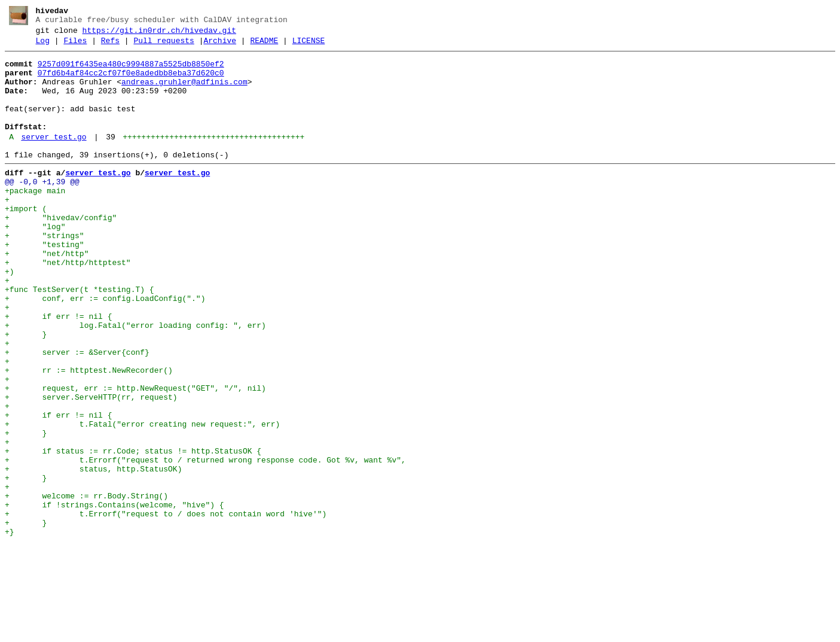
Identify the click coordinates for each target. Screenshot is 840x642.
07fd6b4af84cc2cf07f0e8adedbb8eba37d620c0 (131, 82)
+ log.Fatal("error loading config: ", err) (135, 381)
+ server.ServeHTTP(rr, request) (91, 467)
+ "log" (35, 263)
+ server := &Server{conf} (77, 413)
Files (75, 46)
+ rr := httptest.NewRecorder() (89, 435)
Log (43, 46)
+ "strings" (45, 273)
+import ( (26, 241)
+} (10, 629)
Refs (110, 46)
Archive (220, 46)
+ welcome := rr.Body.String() (86, 586)
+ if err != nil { (58, 370)
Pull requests (164, 46)
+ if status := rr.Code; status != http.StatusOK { (133, 532)
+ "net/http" (47, 295)
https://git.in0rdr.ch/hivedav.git (159, 34)
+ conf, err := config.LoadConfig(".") (105, 349)
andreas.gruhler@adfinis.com (184, 93)
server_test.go (54, 159)
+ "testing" (45, 284)
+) (10, 317)
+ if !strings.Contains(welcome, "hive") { (114, 597)
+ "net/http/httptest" (68, 306)
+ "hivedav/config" (61, 252)
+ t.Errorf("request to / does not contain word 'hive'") (166, 607)
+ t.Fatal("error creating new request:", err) (142, 500)
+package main (35, 220)
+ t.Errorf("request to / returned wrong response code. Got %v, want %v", (205, 543)
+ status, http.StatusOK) (93, 553)
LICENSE (309, 46)
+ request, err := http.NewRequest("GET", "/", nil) (135, 457)
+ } (26, 392)
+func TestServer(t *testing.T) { (80, 338)
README (264, 46)
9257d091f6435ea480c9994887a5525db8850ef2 (131, 71)
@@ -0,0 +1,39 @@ (42, 209)
